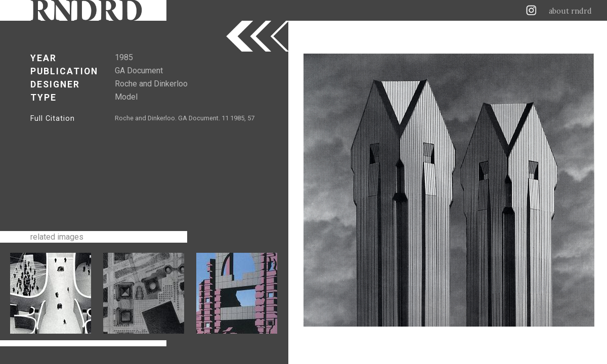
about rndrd (570, 11)
